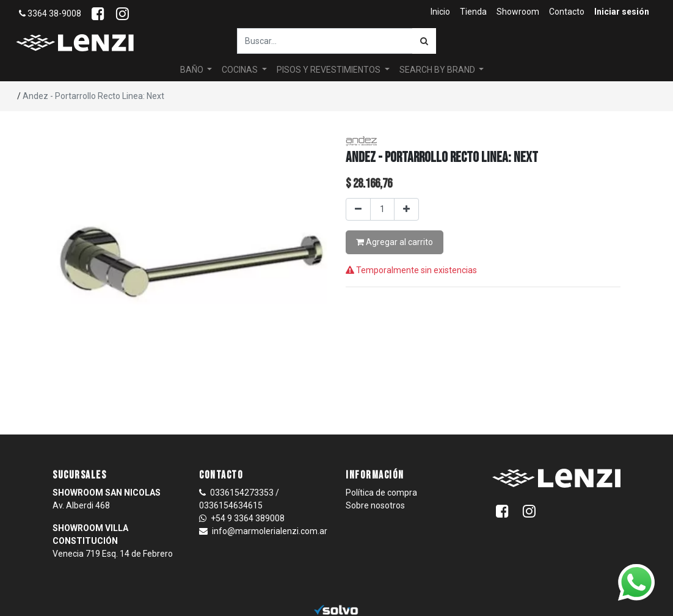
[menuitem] (440, 12)
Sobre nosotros (375, 505)
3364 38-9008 (50, 13)
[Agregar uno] (406, 209)
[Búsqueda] (424, 41)
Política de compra (381, 493)
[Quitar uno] (358, 209)
